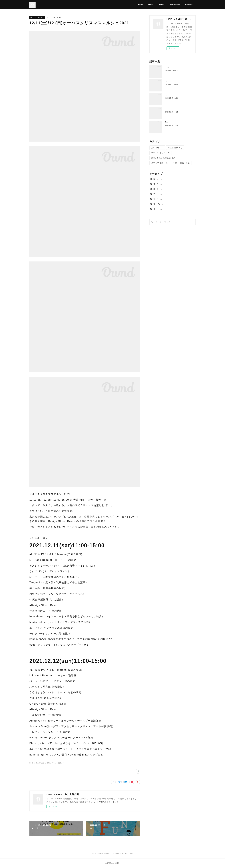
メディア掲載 (159, 163)
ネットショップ (160, 153)
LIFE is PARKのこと (37, 17)
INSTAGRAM (176, 5)
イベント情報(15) (58, 763)
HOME (141, 5)
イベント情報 (181, 163)
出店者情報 (175, 148)
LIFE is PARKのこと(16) (40, 763)
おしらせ (157, 148)
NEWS (150, 5)
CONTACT (189, 5)
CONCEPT (162, 5)
